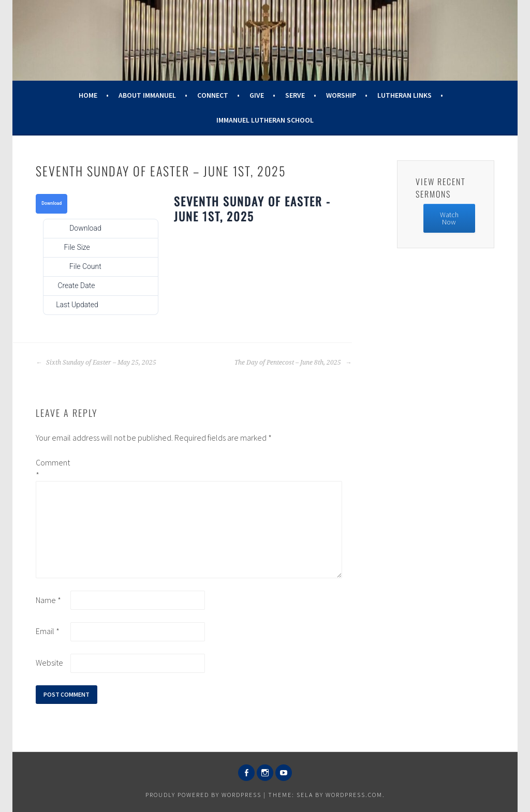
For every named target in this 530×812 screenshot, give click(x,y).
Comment (52, 469)
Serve (295, 95)
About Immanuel (147, 95)
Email (48, 631)
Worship (341, 95)
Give (257, 95)
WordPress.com (354, 795)
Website (49, 663)
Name (48, 600)
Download (51, 203)
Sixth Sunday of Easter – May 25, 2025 (96, 363)
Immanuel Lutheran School (265, 120)
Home (88, 95)
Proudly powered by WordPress (203, 795)
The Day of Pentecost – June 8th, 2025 (293, 363)
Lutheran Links (404, 95)
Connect (213, 95)
